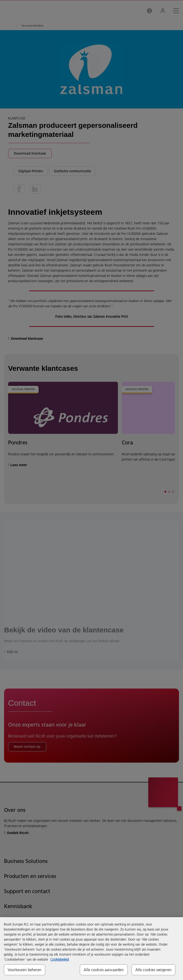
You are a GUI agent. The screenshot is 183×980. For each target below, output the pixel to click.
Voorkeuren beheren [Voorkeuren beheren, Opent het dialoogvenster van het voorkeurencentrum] (25, 970)
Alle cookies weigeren (153, 970)
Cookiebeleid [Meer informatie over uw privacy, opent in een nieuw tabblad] (60, 959)
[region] (91, 949)
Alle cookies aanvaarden (104, 970)
